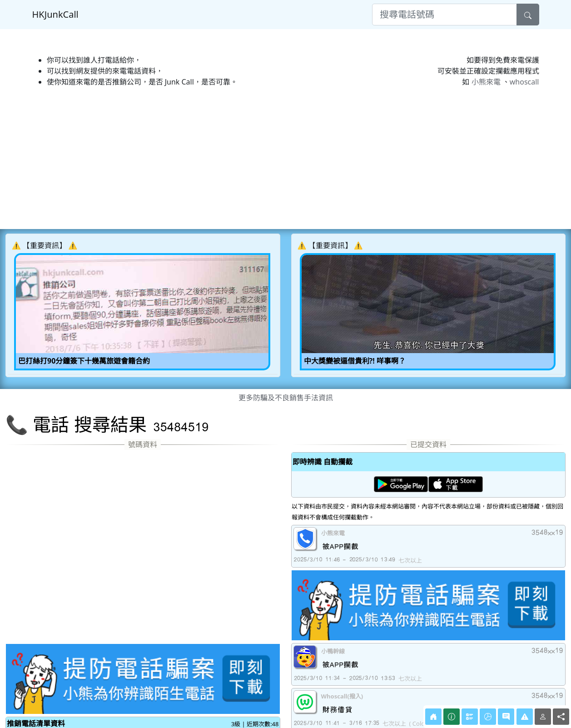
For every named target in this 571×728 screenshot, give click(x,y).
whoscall (524, 82)
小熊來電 (486, 82)
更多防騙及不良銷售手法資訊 (286, 398)
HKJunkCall (55, 14)
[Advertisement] (278, 158)
